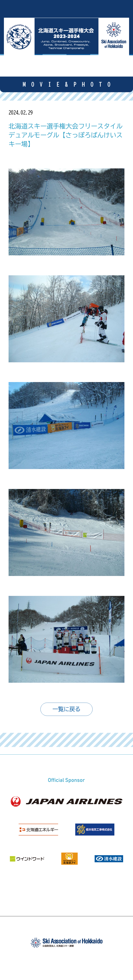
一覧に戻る (66, 709)
